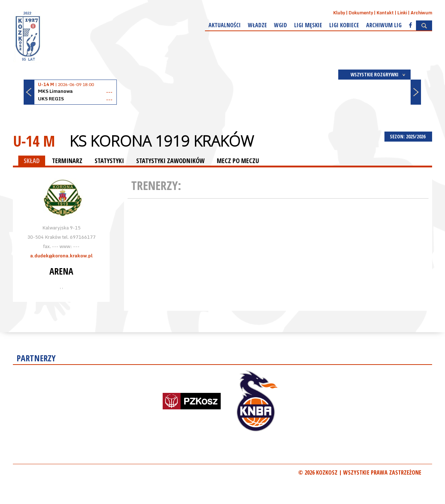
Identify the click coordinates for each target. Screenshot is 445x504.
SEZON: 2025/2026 (408, 136)
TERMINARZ (67, 161)
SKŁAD (32, 161)
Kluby (339, 13)
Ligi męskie (308, 25)
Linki (402, 13)
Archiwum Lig (384, 25)
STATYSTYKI (109, 161)
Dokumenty (361, 13)
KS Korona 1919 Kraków (162, 141)
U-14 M (34, 141)
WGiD (281, 25)
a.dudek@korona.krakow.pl (61, 256)
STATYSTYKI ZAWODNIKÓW (170, 161)
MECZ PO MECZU (238, 161)
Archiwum (421, 13)
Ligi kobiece (344, 25)
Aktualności (225, 25)
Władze (257, 25)
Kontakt (385, 13)
